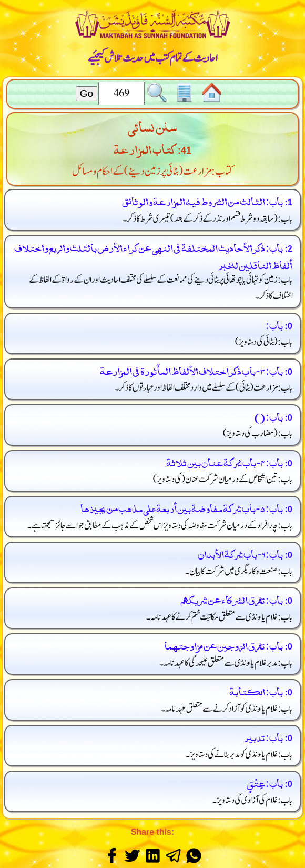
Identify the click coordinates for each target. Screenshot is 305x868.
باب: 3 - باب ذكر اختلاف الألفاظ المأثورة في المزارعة (191, 370)
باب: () (268, 416)
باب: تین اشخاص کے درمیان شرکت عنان (223, 479)
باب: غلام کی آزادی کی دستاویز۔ (253, 800)
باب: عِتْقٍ (265, 782)
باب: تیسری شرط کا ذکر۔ (208, 219)
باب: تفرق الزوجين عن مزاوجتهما (223, 645)
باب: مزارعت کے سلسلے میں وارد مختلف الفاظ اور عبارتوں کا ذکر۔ (204, 388)
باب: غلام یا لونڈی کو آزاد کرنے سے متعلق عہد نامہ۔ (227, 709)
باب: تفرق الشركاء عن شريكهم (231, 599)
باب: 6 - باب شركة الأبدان (240, 553)
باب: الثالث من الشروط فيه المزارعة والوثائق (202, 200)
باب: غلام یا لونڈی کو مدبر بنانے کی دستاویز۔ (239, 755)
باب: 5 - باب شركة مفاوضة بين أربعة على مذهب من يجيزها (182, 507)
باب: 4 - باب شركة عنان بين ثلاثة (225, 461)
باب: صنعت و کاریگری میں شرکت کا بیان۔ (239, 571)
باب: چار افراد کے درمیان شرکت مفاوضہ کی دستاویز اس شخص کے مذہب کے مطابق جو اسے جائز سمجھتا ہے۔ (160, 526)
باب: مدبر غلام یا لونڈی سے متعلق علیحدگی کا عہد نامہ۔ (226, 663)
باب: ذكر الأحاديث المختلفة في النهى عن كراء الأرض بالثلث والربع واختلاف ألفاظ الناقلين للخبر (153, 255)
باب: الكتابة (256, 690)
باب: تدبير (263, 736)
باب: (274, 324)
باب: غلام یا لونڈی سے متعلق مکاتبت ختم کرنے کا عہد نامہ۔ (220, 617)
